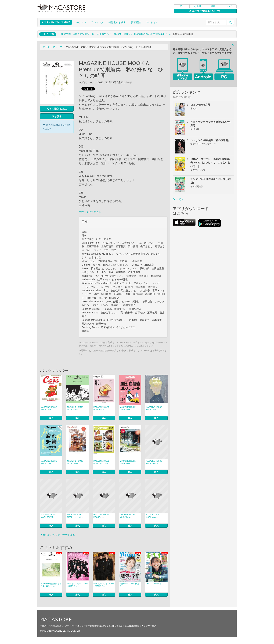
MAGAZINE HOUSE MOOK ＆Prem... (75, 408)
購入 (51, 418)
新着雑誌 (136, 22)
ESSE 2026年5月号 (154, 584)
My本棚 (197, 6)
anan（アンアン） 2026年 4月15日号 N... (77, 585)
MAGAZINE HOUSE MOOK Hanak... (101, 408)
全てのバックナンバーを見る (57, 535)
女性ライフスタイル (90, 212)
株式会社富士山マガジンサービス (140, 626)
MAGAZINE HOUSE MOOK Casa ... (49, 408)
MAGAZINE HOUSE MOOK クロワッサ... (75, 516)
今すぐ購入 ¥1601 (57, 109)
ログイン (182, 6)
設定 (213, 6)
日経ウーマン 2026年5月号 (129, 585)
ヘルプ (229, 6)
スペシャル (152, 22)
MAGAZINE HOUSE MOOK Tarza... (128, 408)
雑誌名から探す (117, 22)
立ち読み (57, 116)
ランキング (97, 22)
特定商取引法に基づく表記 (100, 626)
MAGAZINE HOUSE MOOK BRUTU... (154, 462)
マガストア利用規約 (49, 626)
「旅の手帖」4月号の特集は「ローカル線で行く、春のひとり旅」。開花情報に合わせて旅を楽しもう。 (116, 34)
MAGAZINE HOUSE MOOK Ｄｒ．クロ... (102, 462)
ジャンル (80, 22)
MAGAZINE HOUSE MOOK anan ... (154, 516)
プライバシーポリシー (75, 626)
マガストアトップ (52, 47)
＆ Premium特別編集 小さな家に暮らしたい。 (51, 585)
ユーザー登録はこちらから (205, 11)
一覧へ (178, 199)
